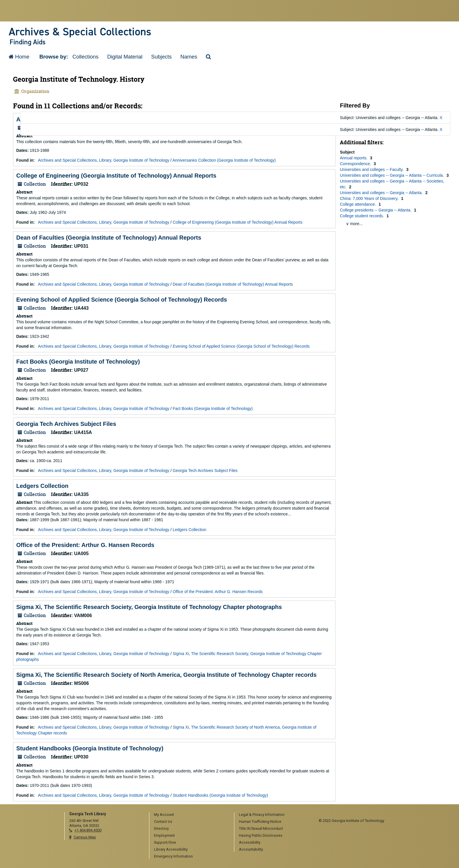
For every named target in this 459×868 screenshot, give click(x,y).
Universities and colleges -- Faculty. (372, 169)
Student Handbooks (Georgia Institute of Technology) (90, 748)
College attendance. (358, 204)
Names (189, 57)
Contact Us (163, 821)
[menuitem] (190, 815)
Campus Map (85, 837)
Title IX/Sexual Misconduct (261, 828)
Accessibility (250, 842)
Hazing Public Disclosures (261, 835)
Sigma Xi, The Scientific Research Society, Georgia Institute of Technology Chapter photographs (149, 607)
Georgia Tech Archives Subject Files (66, 424)
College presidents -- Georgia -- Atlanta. (376, 210)
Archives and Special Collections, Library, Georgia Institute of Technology (104, 160)
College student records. (362, 216)
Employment (164, 835)
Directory (161, 828)
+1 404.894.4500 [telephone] (88, 830)
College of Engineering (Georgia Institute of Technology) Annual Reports (116, 176)
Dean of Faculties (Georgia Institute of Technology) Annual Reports (109, 238)
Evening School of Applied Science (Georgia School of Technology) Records (122, 300)
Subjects (161, 57)
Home (19, 57)
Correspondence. (356, 164)
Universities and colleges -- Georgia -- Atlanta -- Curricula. (392, 175)
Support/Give (165, 842)
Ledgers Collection (42, 486)
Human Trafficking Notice (260, 821)
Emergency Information (173, 856)
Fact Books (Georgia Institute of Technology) (78, 362)
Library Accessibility (171, 849)
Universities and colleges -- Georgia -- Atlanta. (382, 193)
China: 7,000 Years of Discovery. (370, 198)
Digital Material (125, 57)
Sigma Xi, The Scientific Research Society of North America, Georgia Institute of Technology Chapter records (166, 675)
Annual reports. (354, 158)
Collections (86, 57)
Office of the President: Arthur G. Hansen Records (85, 545)
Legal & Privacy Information (262, 815)
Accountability (251, 849)
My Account (164, 815)
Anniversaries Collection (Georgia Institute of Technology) (224, 160)
